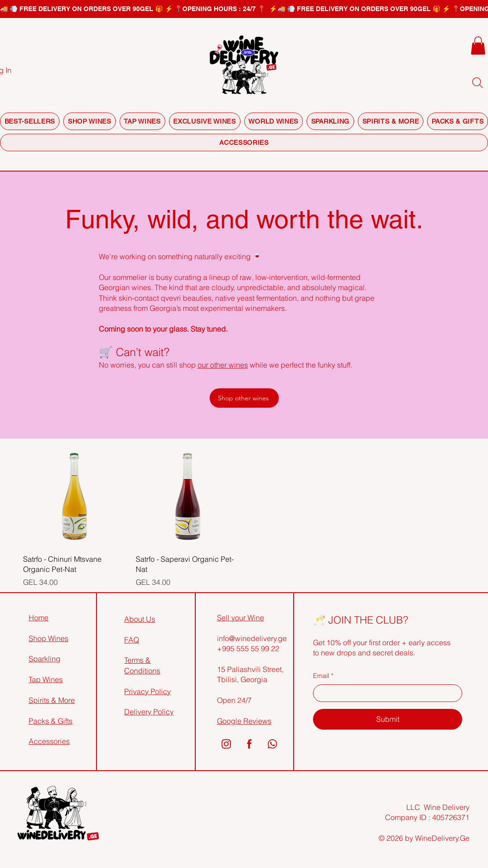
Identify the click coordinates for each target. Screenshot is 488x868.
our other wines (223, 365)
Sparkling (45, 659)
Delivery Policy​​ (149, 712)
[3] (272, 744)
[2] (249, 744)
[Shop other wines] (244, 398)
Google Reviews (244, 721)
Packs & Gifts (51, 721)
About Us (140, 619)
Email (323, 676)
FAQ (132, 640)
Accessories (49, 741)
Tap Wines (46, 679)
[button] (478, 45)
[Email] (385, 693)
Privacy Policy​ (148, 691)
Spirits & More (52, 700)
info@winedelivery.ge (252, 638)
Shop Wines (48, 638)
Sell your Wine (241, 618)
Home (39, 618)
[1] (226, 744)
